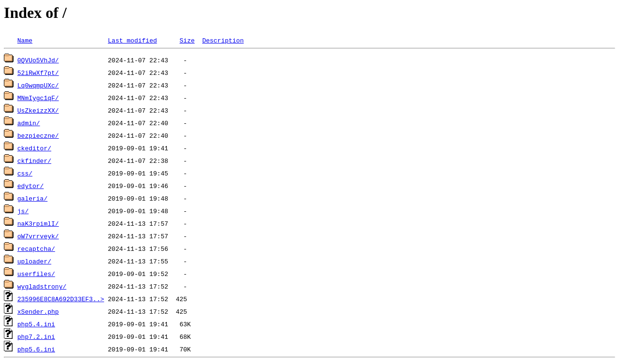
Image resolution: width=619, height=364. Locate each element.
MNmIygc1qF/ (38, 98)
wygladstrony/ (42, 286)
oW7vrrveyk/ (38, 236)
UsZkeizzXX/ (38, 110)
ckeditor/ (34, 148)
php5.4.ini (36, 324)
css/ (25, 173)
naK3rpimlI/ (38, 223)
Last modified (132, 40)
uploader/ (34, 261)
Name (25, 40)
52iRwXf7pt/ (38, 73)
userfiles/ (36, 274)
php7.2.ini (36, 336)
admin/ (29, 123)
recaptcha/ (36, 248)
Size (187, 40)
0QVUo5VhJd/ (38, 60)
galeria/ (32, 198)
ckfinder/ (34, 160)
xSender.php (38, 311)
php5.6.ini (36, 349)
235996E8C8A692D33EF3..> (61, 299)
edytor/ (31, 186)
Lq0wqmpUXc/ (38, 85)
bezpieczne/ (38, 135)
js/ (23, 211)
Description (223, 40)
